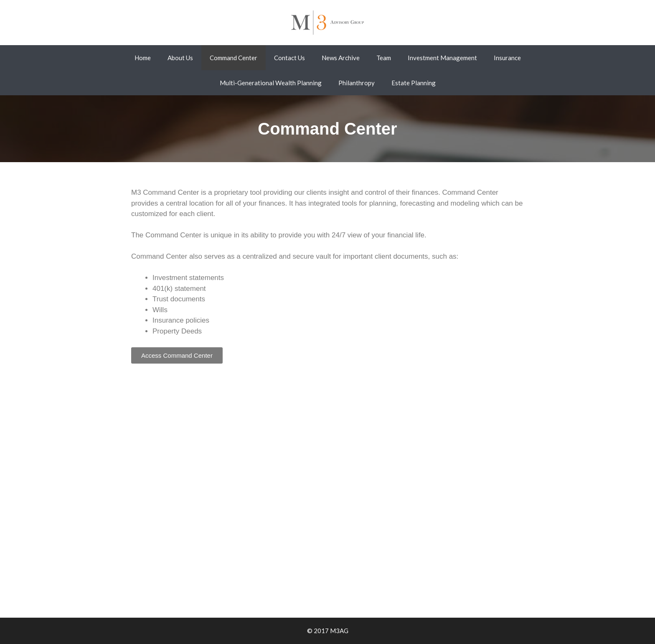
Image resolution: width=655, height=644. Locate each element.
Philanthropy (357, 83)
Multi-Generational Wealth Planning (271, 83)
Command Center (234, 58)
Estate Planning (414, 83)
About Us (180, 58)
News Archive (341, 58)
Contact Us (289, 58)
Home (143, 58)
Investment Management (442, 58)
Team (384, 58)
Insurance (507, 58)
